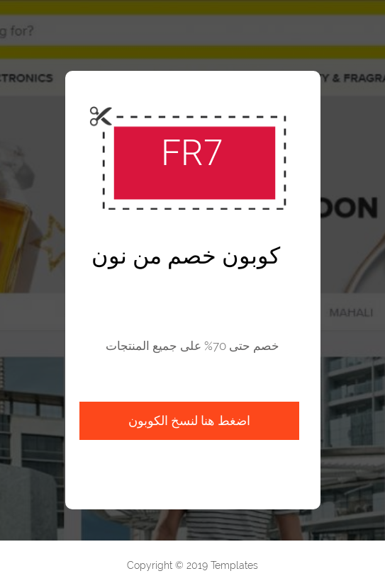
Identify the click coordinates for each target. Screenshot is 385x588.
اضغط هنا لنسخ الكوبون (189, 420)
